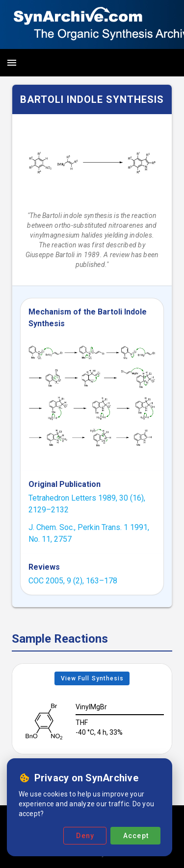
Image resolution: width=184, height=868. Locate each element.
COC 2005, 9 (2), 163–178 (73, 581)
